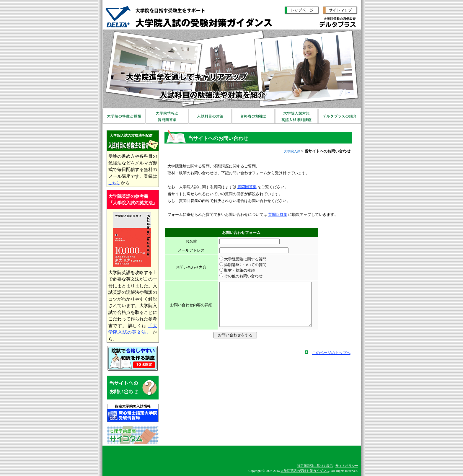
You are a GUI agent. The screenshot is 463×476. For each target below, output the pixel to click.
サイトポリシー (347, 466)
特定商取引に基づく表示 (315, 466)
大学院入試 (292, 151)
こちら (114, 183)
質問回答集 (247, 187)
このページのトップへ (331, 362)
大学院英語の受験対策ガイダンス (305, 471)
